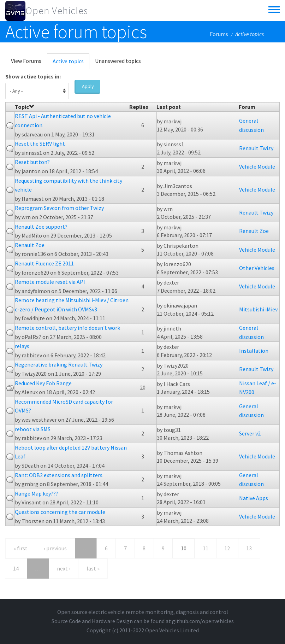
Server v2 (250, 433)
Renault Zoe (254, 231)
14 (16, 568)
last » (93, 568)
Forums (219, 34)
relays (22, 346)
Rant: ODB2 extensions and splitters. (59, 475)
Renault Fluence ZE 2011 (44, 263)
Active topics (71, 63)
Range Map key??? (37, 493)
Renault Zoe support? (41, 227)
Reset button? (32, 162)
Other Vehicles (257, 268)
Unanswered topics (118, 61)
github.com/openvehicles (203, 621)
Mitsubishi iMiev (258, 309)
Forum (247, 107)
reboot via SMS (33, 429)
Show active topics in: (33, 76)
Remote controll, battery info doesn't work (67, 328)
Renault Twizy (256, 148)
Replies (139, 107)
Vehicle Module (257, 166)
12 (227, 548)
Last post (169, 107)
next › (64, 568)
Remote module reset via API (50, 282)
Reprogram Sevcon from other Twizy (59, 208)
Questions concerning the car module (60, 512)
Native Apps (254, 498)
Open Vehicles (57, 11)
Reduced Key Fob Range (43, 383)
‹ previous (55, 548)
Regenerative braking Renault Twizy (59, 364)
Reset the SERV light (40, 144)
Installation (254, 351)
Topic (25, 107)
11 (206, 548)
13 (249, 548)
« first (20, 548)
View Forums (26, 61)
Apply (88, 86)
